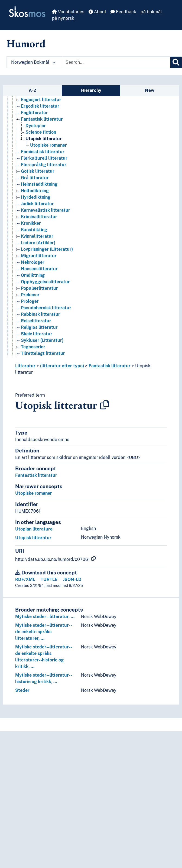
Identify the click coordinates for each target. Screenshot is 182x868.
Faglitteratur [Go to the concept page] (34, 113)
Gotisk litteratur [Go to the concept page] (38, 171)
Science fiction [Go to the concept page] (41, 132)
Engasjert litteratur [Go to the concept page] (41, 100)
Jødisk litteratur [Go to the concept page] (37, 204)
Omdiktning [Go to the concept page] (33, 275)
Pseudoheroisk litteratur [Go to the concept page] (46, 308)
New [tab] (150, 90)
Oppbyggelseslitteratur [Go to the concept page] (45, 282)
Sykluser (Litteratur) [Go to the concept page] (42, 340)
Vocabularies (68, 12)
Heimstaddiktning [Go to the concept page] (39, 184)
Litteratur (25, 366)
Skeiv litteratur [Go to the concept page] (37, 334)
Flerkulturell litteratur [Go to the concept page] (44, 158)
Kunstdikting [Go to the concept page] (34, 230)
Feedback (123, 12)
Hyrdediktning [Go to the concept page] (36, 197)
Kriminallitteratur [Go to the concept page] (39, 217)
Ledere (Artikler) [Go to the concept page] (38, 243)
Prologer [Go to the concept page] (30, 301)
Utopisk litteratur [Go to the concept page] (44, 139)
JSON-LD (72, 579)
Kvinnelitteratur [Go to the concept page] (37, 236)
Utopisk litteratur (33, 538)
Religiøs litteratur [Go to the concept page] (39, 327)
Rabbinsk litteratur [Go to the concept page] (40, 314)
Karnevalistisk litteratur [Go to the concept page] (45, 210)
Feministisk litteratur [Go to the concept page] (43, 152)
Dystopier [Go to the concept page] (36, 126)
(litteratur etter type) (62, 366)
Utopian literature (34, 529)
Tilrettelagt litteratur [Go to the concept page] (43, 353)
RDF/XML (25, 579)
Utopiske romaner (34, 493)
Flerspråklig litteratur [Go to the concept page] (44, 165)
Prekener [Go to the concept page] (30, 295)
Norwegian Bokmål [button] (33, 62)
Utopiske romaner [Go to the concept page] (48, 145)
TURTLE (49, 579)
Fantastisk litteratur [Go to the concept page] (42, 119)
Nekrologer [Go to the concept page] (33, 262)
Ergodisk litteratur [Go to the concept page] (40, 106)
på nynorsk (63, 18)
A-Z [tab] (33, 90)
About (97, 12)
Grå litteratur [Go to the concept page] (35, 178)
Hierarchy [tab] (91, 90)
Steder (22, 690)
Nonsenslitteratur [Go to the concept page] (39, 269)
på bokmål (151, 12)
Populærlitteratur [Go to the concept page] (39, 288)
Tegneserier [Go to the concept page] (33, 347)
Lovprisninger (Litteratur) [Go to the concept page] (47, 249)
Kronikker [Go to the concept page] (31, 223)
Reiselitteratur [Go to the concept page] (36, 321)
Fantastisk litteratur (110, 366)
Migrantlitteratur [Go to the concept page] (39, 256)
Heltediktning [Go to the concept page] (35, 191)
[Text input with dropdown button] (116, 62)
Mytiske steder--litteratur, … (45, 617)
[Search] (176, 62)
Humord (26, 43)
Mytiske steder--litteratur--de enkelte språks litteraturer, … (44, 632)
